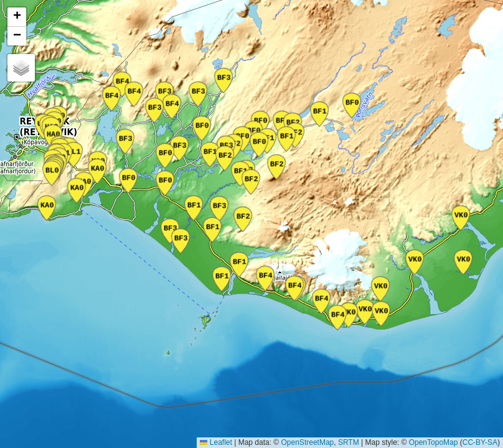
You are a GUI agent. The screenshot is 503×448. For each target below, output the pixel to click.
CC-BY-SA (480, 442)
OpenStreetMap (308, 442)
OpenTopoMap (434, 442)
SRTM (349, 442)
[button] (17, 17)
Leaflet (216, 442)
